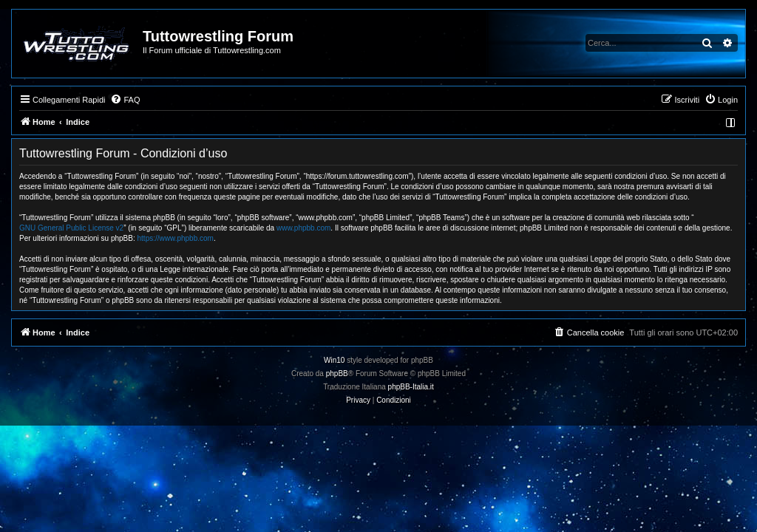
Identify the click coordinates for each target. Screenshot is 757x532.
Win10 (334, 360)
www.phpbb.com (303, 228)
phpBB (337, 374)
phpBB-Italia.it (411, 387)
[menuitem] (125, 100)
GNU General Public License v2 (71, 228)
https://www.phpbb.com (176, 238)
